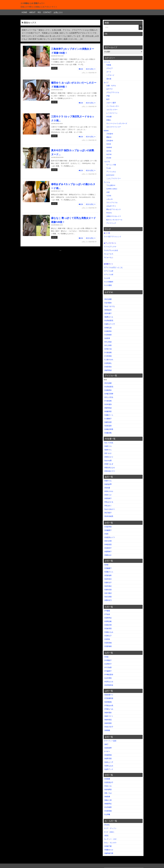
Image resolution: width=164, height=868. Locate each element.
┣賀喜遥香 (108, 426)
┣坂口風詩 (108, 593)
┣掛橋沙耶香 (108, 429)
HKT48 (109, 151)
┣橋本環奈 (108, 713)
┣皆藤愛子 (108, 530)
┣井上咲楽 (108, 342)
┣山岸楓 (107, 814)
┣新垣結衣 (108, 310)
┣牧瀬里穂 (108, 755)
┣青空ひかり (108, 457)
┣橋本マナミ (108, 716)
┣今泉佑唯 (108, 352)
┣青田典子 (108, 498)
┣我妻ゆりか (108, 850)
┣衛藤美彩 (108, 411)
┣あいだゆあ (108, 443)
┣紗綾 (106, 565)
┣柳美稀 (107, 797)
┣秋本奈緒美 (108, 516)
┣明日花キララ (109, 471)
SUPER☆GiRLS (112, 189)
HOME (24, 12)
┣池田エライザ (109, 324)
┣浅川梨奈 (108, 303)
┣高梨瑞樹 (108, 646)
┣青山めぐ (108, 506)
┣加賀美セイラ (109, 537)
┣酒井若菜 (108, 590)
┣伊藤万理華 (108, 394)
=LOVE (109, 196)
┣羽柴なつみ (108, 709)
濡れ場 (109, 79)
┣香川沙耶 (108, 541)
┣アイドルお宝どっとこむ (113, 267)
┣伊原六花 (108, 349)
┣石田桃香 (108, 335)
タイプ (106, 82)
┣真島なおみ (108, 766)
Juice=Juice (110, 175)
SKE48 (109, 144)
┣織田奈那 (108, 422)
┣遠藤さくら (108, 415)
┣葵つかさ (108, 453)
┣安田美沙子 (108, 782)
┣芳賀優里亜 (108, 698)
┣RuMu (107, 825)
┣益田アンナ (108, 769)
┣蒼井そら (108, 450)
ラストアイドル (112, 202)
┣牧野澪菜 (108, 758)
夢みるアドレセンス (114, 209)
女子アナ (110, 89)
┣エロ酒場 (108, 285)
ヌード (54, 68)
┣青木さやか (108, 491)
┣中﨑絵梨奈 (108, 674)
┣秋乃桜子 (108, 513)
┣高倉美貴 (108, 628)
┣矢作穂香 (108, 807)
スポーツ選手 (111, 103)
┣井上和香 (108, 345)
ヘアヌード (110, 75)
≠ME (108, 192)
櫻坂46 (109, 137)
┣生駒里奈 (108, 331)
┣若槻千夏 (108, 846)
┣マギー (107, 751)
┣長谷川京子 (108, 727)
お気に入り (58, 12)
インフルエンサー (113, 106)
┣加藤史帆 (108, 433)
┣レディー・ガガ (110, 839)
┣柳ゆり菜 (108, 800)
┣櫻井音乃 (108, 600)
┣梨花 (106, 835)
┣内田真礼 (108, 363)
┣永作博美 (108, 678)
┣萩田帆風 (108, 702)
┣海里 (106, 534)
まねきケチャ (111, 206)
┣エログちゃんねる (111, 250)
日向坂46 (110, 141)
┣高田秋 (107, 639)
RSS (39, 12)
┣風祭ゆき (108, 555)
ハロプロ (107, 162)
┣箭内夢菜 (108, 789)
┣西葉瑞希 (108, 575)
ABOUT (32, 12)
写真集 (109, 65)
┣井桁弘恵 (108, 328)
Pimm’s (109, 213)
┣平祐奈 (107, 614)
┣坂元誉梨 (108, 597)
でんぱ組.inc (111, 185)
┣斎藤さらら (108, 572)
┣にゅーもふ (108, 257)
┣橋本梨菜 (108, 723)
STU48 (109, 158)
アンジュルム (111, 171)
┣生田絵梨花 (108, 320)
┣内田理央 (108, 367)
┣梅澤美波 (108, 370)
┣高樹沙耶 (108, 625)
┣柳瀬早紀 (108, 804)
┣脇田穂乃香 (108, 853)
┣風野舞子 (108, 551)
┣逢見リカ (108, 446)
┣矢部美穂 (108, 811)
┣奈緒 (106, 657)
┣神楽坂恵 (108, 544)
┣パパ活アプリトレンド (112, 237)
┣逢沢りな (108, 481)
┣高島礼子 (108, 636)
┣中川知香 (108, 667)
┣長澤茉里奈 (108, 685)
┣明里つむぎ (108, 464)
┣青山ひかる (108, 502)
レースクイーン (112, 113)
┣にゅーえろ (108, 254)
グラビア (110, 68)
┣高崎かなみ (108, 632)
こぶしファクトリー (114, 178)
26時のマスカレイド (114, 216)
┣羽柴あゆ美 (108, 705)
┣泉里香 (107, 338)
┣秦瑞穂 (107, 730)
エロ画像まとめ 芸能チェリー (33, 3)
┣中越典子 (108, 671)
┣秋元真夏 (108, 299)
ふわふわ (110, 199)
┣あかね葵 (108, 460)
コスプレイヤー (112, 110)
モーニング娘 (111, 165)
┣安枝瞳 (107, 779)
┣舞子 (106, 744)
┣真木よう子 (108, 762)
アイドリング (111, 223)
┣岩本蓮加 (108, 404)
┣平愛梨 (107, 611)
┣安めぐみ (108, 786)
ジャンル (107, 62)
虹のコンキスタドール (114, 220)
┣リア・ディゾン (110, 828)
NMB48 (109, 147)
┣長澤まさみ (108, 682)
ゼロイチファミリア (114, 127)
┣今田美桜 (108, 356)
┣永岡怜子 (108, 664)
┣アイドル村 (108, 271)
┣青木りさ (108, 495)
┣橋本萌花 (108, 720)
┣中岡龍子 (108, 660)
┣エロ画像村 (108, 282)
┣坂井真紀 (108, 586)
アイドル (107, 182)
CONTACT (47, 12)
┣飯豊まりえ (108, 317)
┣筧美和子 (108, 548)
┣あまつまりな (109, 306)
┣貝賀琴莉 (108, 527)
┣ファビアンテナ (110, 247)
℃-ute (109, 168)
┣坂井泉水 (108, 579)
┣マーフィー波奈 (110, 741)
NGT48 (109, 154)
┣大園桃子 (108, 419)
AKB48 (106, 131)
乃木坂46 (110, 134)
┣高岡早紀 (108, 618)
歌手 (108, 99)
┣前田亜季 (108, 748)
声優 (108, 96)
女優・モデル (111, 86)
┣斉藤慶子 (108, 568)
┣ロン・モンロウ (110, 843)
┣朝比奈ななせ (109, 467)
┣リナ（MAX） (109, 832)
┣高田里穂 (108, 643)
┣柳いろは (108, 793)
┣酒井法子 (108, 582)
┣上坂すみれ (108, 359)
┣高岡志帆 (108, 621)
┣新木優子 (108, 313)
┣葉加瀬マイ (108, 695)
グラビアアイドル (113, 92)
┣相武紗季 (108, 484)
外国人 (109, 120)
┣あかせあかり (109, 509)
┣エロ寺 (107, 278)
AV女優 (109, 117)
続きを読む (91, 69)
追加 (81, 69)
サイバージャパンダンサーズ (117, 123)
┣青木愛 (107, 488)
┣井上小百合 (108, 397)
